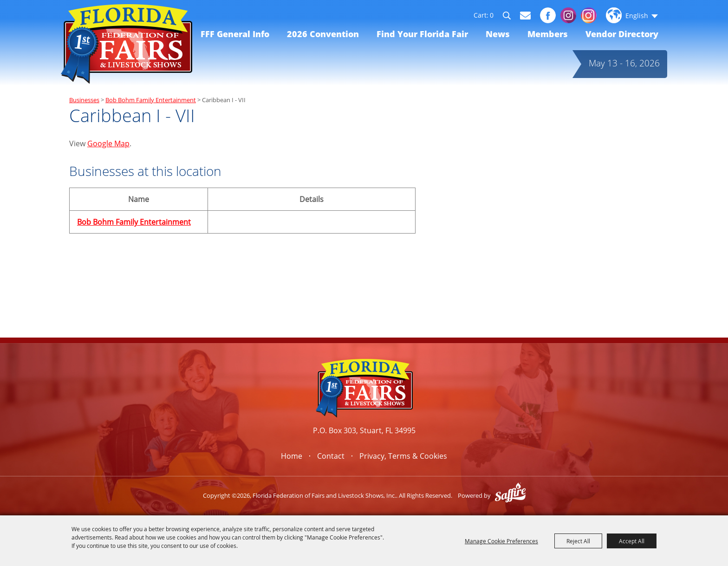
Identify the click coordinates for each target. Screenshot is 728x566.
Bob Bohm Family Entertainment (151, 100)
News (498, 34)
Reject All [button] (578, 541)
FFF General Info (235, 34)
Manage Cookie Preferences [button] (501, 541)
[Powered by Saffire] (510, 495)
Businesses (84, 100)
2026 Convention (323, 34)
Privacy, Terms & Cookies (403, 456)
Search (511, 17)
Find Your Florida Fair (422, 34)
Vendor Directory (622, 34)
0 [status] (492, 15)
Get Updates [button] (525, 16)
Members (548, 34)
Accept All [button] (632, 541)
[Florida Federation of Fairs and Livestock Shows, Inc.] (127, 44)
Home (292, 456)
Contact (331, 456)
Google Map (108, 143)
